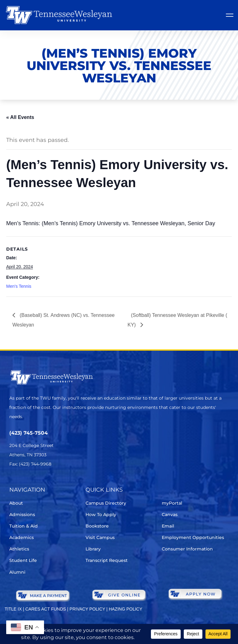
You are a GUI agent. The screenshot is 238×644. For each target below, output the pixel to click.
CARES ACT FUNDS (46, 609)
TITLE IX (13, 609)
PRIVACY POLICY (87, 609)
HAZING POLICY (126, 609)
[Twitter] (13, 482)
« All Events (20, 117)
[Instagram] (48, 482)
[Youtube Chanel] (65, 482)
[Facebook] (31, 482)
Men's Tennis (19, 286)
